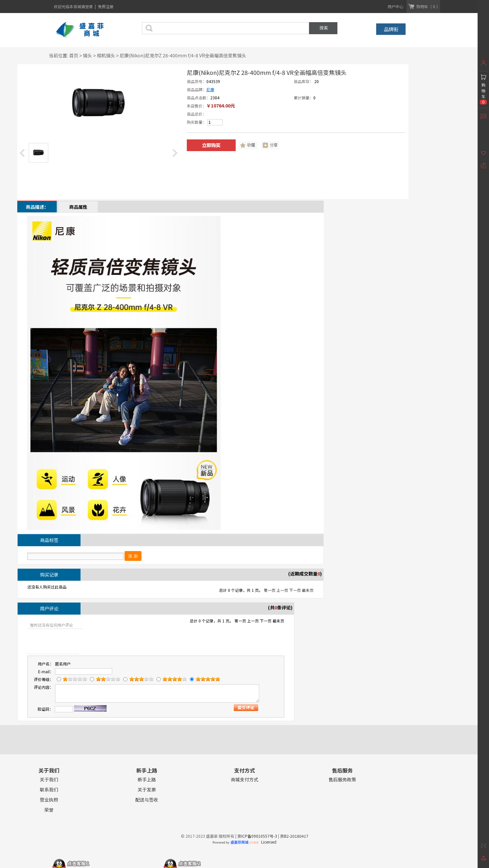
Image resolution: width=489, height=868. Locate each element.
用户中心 (395, 6)
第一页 (270, 590)
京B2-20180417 (294, 836)
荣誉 (49, 810)
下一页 (295, 590)
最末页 (308, 590)
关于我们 (49, 780)
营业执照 (49, 800)
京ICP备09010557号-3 (257, 836)
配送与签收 (147, 800)
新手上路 (147, 780)
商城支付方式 (244, 780)
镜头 (87, 55)
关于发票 (147, 790)
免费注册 (106, 6)
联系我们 (49, 790)
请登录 (88, 6)
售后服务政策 (342, 780)
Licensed (268, 842)
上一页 (282, 590)
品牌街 (391, 29)
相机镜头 (106, 55)
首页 (74, 55)
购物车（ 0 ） (428, 6)
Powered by (235, 842)
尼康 (210, 89)
